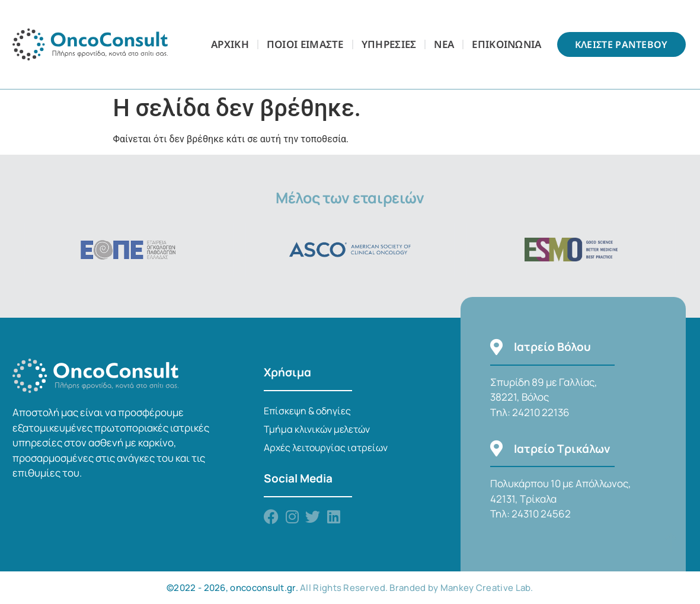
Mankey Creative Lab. (487, 588)
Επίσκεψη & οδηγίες (307, 411)
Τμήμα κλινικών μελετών (317, 429)
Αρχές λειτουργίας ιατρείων (326, 448)
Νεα (444, 44)
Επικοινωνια (506, 44)
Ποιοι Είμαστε (305, 44)
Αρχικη (230, 44)
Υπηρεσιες (389, 44)
